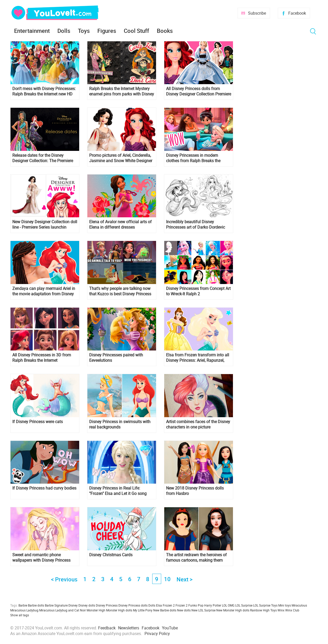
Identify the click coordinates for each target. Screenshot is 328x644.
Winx (281, 610)
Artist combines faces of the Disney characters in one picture (198, 424)
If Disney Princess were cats (38, 422)
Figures (107, 31)
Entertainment (32, 31)
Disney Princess (107, 605)
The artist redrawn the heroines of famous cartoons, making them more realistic (196, 558)
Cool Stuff (136, 31)
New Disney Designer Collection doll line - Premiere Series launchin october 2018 (45, 225)
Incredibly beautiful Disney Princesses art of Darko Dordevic (196, 225)
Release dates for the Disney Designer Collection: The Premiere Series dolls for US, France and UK (43, 158)
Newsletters (129, 628)
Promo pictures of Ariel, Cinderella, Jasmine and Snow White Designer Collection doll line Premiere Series (121, 158)
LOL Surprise (244, 605)
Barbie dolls (36, 605)
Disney (73, 605)
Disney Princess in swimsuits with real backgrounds (120, 424)
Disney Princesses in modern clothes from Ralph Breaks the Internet (193, 158)
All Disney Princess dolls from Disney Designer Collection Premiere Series (199, 91)
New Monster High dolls (233, 610)
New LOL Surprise (203, 610)
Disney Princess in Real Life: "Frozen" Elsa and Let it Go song (118, 491)
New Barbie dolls (165, 610)
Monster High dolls (119, 610)
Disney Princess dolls (133, 605)
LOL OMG (228, 605)
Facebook (297, 13)
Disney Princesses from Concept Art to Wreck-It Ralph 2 (198, 291)
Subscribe (257, 13)
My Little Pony (143, 610)
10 (167, 579)
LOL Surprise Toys (265, 605)
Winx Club (292, 610)
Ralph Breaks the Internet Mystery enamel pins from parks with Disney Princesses (122, 91)
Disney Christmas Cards (111, 555)
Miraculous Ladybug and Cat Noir (63, 610)
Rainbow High (260, 610)
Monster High (96, 610)
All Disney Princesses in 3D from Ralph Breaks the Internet (42, 358)
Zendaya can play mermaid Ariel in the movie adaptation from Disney (44, 291)
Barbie (23, 605)
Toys (84, 31)
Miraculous (299, 605)
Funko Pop (196, 605)
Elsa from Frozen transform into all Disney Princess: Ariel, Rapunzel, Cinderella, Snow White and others (198, 358)
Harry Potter (213, 605)
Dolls (64, 31)
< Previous (64, 579)
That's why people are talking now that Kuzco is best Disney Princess (120, 291)
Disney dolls (87, 605)
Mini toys (285, 605)
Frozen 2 (182, 605)
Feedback (107, 628)
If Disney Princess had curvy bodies (44, 488)
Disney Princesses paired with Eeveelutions (116, 358)
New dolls (184, 610)
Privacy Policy (157, 633)
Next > (184, 579)
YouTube (170, 628)
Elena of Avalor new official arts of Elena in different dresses (120, 225)
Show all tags (20, 615)
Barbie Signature (56, 605)
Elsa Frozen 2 (165, 605)
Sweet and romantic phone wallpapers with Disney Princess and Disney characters (41, 558)
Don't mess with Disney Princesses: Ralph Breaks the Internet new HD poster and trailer (44, 91)
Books (165, 31)
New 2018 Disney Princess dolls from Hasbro (195, 491)
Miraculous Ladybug (24, 610)
